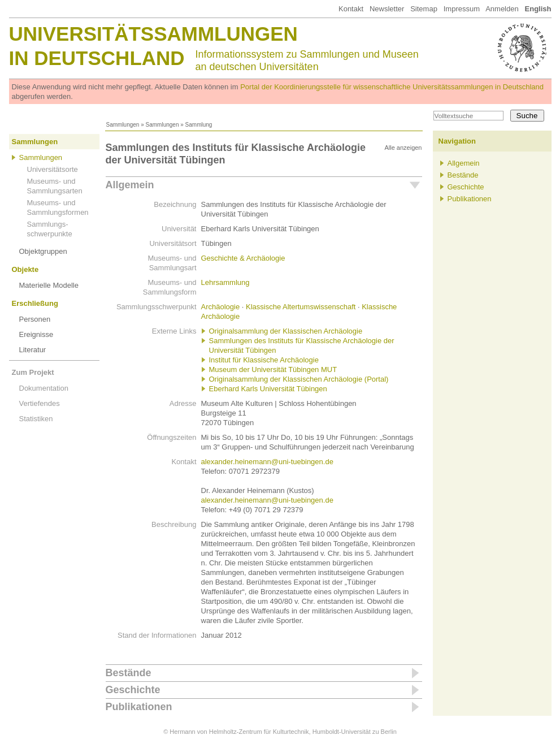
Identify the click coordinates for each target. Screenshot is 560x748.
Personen (35, 319)
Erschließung (35, 303)
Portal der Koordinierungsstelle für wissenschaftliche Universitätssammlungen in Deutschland (392, 87)
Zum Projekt (33, 372)
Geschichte (133, 690)
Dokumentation (44, 388)
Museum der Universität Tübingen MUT (273, 369)
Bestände (129, 673)
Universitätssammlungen (153, 34)
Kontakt (351, 9)
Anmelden (502, 9)
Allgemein (130, 185)
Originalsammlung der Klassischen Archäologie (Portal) (299, 379)
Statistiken (36, 419)
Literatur (33, 350)
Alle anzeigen (403, 148)
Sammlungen (123, 125)
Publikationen (139, 707)
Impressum (462, 9)
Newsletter (387, 9)
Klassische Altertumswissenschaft (301, 307)
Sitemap (424, 9)
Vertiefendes (40, 403)
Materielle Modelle (49, 285)
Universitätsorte (53, 169)
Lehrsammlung (225, 282)
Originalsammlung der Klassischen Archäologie (286, 331)
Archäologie (221, 307)
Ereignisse (36, 334)
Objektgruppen (43, 251)
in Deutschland (97, 58)
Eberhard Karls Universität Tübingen (268, 389)
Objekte (25, 269)
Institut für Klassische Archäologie (264, 360)
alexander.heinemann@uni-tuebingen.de (267, 462)
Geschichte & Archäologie (243, 258)
